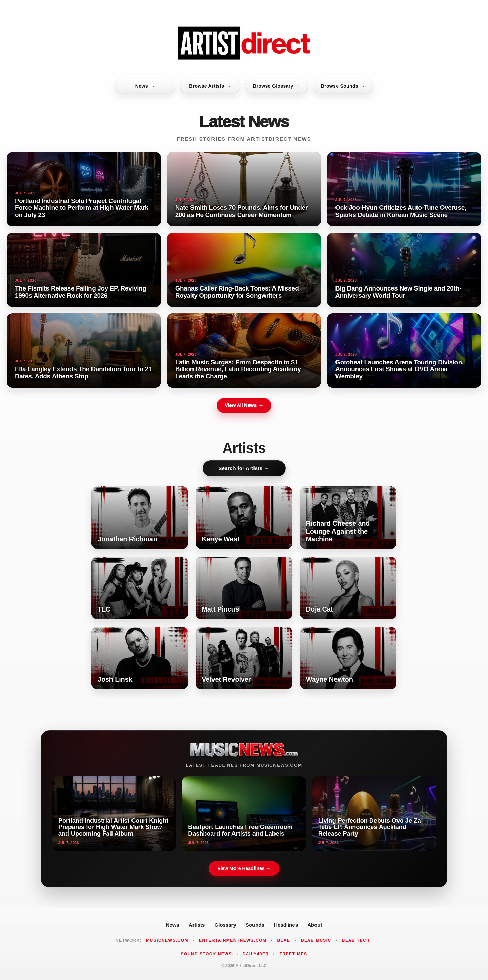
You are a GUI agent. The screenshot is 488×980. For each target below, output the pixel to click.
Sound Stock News (207, 954)
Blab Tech (356, 940)
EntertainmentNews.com (233, 940)
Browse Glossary (277, 86)
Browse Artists (210, 86)
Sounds (255, 925)
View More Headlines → (244, 868)
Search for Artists (244, 468)
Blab (284, 940)
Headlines (286, 925)
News (145, 86)
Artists (197, 925)
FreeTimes (293, 954)
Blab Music (316, 940)
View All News (244, 405)
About (315, 925)
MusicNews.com (167, 940)
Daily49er (256, 954)
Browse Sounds (343, 86)
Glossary (225, 925)
